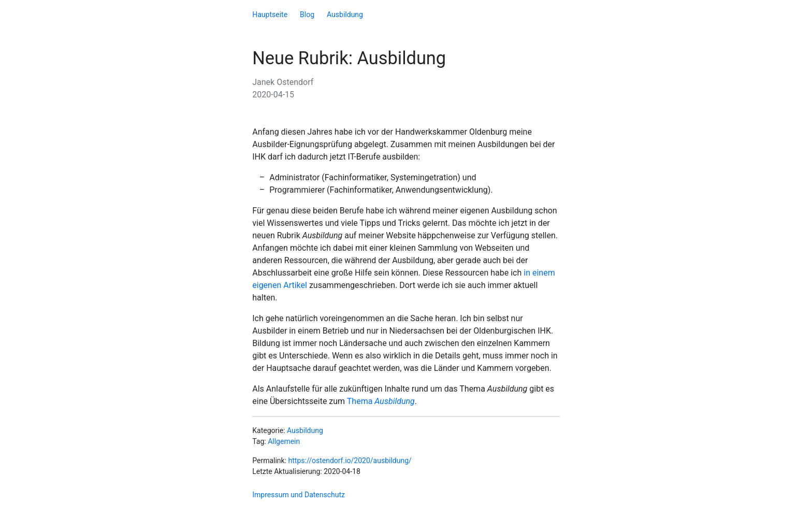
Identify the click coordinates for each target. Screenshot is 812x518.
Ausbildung (345, 15)
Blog (307, 15)
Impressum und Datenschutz (299, 495)
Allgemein (284, 441)
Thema (381, 401)
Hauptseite (270, 15)
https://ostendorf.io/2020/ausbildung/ (350, 461)
